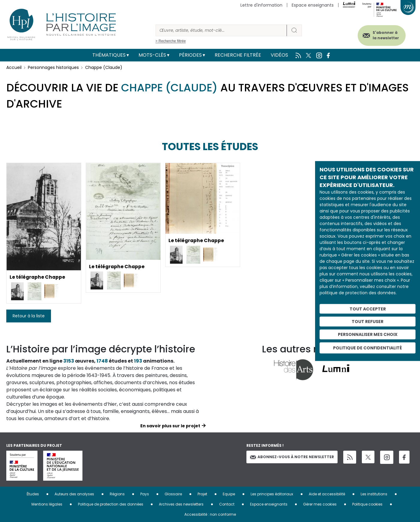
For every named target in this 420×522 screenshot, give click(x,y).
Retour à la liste (29, 316)
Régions (117, 494)
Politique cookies (367, 504)
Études (33, 494)
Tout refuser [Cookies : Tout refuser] (368, 322)
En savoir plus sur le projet (170, 426)
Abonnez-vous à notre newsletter (292, 457)
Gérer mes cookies (320, 504)
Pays (145, 494)
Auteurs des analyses (74, 494)
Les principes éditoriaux (272, 494)
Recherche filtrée (238, 55)
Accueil (14, 67)
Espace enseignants (313, 5)
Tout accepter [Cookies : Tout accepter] (368, 309)
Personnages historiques (53, 67)
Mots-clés (152, 55)
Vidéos (279, 55)
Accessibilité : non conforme (210, 514)
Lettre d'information (261, 5)
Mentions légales (47, 504)
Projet (202, 494)
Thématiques (109, 55)
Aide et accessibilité (327, 494)
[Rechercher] (221, 30)
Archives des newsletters (181, 504)
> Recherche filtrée (171, 41)
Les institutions (374, 494)
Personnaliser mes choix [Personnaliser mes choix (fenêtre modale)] (368, 334)
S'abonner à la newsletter (385, 35)
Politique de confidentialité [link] (368, 348)
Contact (227, 504)
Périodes (190, 55)
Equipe (229, 494)
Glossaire (173, 494)
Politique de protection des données (111, 504)
